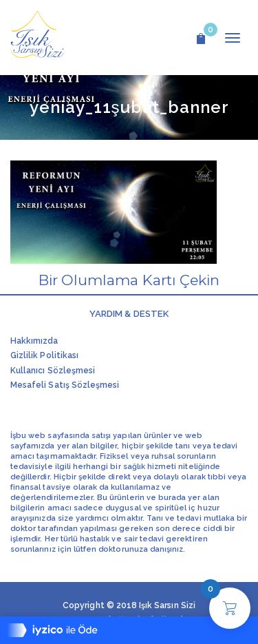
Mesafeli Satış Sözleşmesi (65, 385)
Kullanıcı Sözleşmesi (53, 371)
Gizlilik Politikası (44, 355)
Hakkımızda (34, 341)
